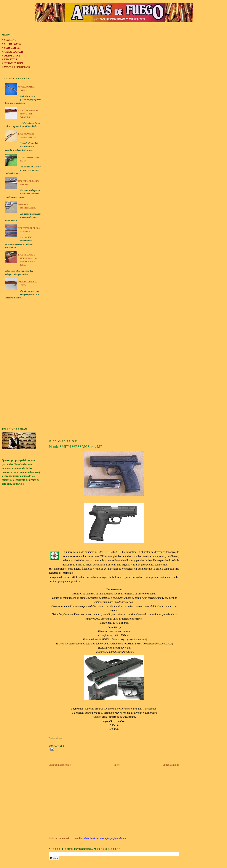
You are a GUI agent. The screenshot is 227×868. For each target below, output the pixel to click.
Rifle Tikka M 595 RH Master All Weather (28, 114)
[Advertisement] (22, 364)
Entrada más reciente (60, 765)
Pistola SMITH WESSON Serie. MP (76, 447)
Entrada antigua (171, 765)
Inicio (117, 765)
